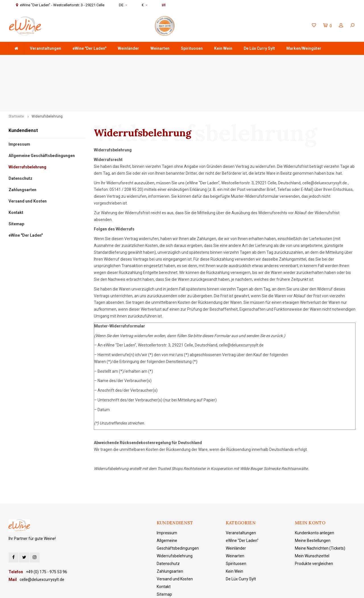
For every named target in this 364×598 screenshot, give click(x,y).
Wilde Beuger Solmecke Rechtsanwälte (274, 428)
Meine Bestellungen (313, 500)
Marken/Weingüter (304, 48)
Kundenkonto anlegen (315, 493)
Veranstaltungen (45, 48)
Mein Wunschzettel (312, 516)
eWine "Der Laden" (89, 48)
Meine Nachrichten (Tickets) (320, 508)
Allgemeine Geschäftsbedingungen (42, 115)
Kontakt (16, 172)
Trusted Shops (170, 428)
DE (123, 5)
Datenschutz (20, 138)
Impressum (19, 104)
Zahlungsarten (22, 149)
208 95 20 (133, 149)
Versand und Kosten (28, 161)
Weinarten (160, 48)
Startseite (16, 76)
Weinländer (128, 48)
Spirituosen (192, 48)
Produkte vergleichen (314, 523)
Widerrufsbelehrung (47, 76)
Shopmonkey (183, 590)
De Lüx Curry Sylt (259, 48)
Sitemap (16, 183)
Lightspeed (143, 590)
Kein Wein (223, 48)
